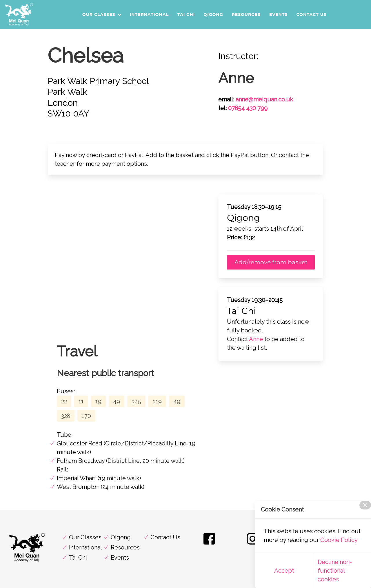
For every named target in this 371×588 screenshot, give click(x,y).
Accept (284, 571)
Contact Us (311, 14)
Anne (256, 339)
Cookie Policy (339, 540)
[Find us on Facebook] (209, 544)
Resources (246, 14)
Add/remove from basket (271, 262)
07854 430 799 (248, 108)
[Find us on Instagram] (252, 544)
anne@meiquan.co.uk (264, 99)
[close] (365, 505)
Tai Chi (186, 14)
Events (279, 14)
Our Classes (99, 14)
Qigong (213, 14)
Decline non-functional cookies (335, 571)
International (149, 14)
